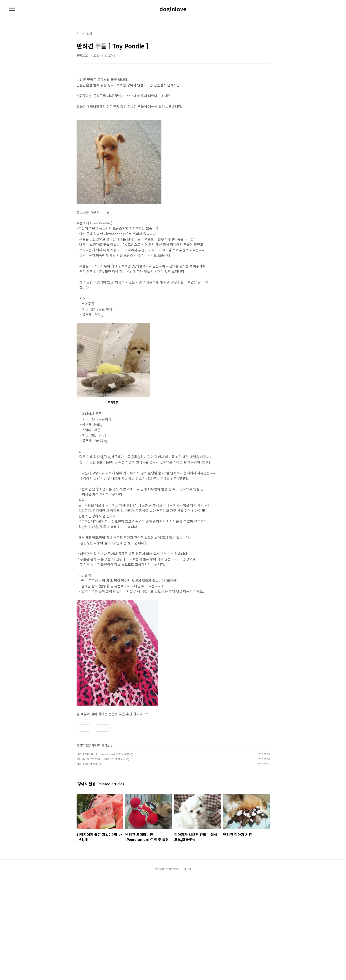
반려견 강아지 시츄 (87, 764)
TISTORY (174, 970)
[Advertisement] (173, 820)
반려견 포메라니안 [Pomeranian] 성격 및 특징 (103, 754)
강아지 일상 (84, 745)
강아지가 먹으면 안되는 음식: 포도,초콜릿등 (101, 759)
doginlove (173, 9)
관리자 (188, 970)
